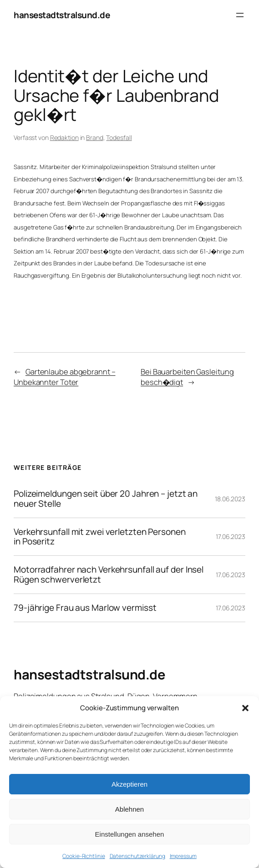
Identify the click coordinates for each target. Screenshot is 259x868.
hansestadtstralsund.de (62, 15)
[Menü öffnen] (240, 15)
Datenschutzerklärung (137, 856)
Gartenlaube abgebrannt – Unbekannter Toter (65, 377)
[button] (245, 708)
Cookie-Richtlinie (84, 856)
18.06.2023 (230, 499)
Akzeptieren (129, 784)
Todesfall (119, 137)
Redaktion (64, 137)
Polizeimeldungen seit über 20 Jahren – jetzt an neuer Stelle (106, 499)
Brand (95, 137)
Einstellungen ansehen (130, 834)
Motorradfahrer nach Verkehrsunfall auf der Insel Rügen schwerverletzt (109, 575)
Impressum (183, 856)
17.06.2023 (231, 536)
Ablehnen (129, 809)
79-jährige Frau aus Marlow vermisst (85, 608)
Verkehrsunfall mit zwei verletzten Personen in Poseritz (100, 537)
